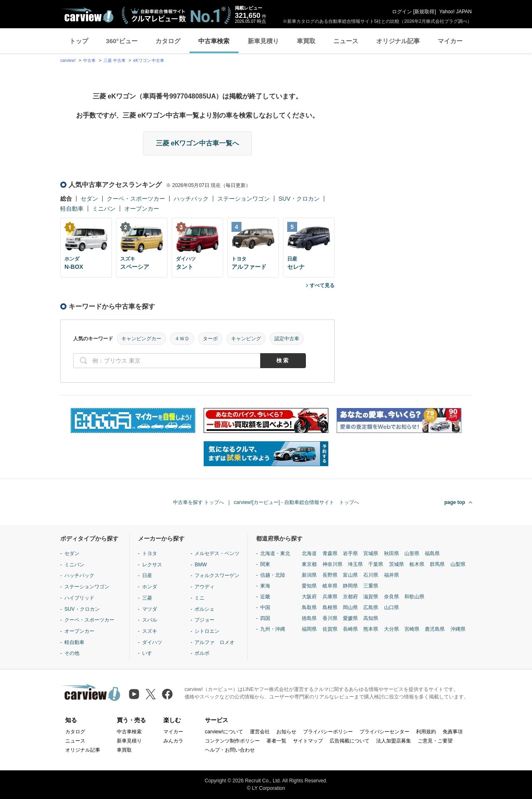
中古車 (89, 60)
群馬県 (437, 564)
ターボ (210, 339)
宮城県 (371, 553)
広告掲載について (350, 741)
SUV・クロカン (299, 199)
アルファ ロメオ (214, 642)
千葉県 (376, 564)
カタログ (168, 41)
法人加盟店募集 (394, 741)
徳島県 (309, 618)
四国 (265, 618)
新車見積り (263, 41)
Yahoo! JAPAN (456, 12)
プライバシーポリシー (328, 732)
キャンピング (246, 339)
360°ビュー (122, 41)
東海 (265, 586)
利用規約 (426, 732)
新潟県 (309, 575)
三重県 (371, 586)
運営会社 (260, 732)
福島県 (432, 553)
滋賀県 (371, 597)
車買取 (306, 41)
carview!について (224, 732)
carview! (68, 60)
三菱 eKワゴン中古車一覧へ (198, 143)
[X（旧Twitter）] (151, 694)
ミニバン (104, 209)
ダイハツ (152, 642)
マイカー (450, 41)
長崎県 (350, 629)
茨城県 (397, 564)
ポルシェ (204, 609)
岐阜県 (330, 586)
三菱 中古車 (115, 60)
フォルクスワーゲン (217, 575)
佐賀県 (330, 629)
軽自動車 (72, 209)
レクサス (152, 565)
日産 (147, 575)
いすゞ (150, 653)
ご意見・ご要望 (435, 741)
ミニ (199, 598)
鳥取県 (309, 607)
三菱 (147, 598)
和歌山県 (414, 597)
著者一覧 (276, 741)
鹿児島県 (435, 629)
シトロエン (207, 631)
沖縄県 (458, 629)
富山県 (350, 575)
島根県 (330, 607)
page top (455, 502)
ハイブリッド (79, 598)
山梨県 (458, 564)
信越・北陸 (273, 575)
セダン (89, 199)
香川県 (330, 618)
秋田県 (392, 553)
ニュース (346, 41)
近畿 (265, 597)
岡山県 (350, 607)
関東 (265, 564)
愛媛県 (350, 618)
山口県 (392, 607)
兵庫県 (330, 597)
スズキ (150, 631)
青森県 (330, 553)
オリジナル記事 (398, 41)
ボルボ (202, 653)
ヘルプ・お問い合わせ (230, 750)
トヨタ (150, 553)
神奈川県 (332, 564)
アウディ (204, 587)
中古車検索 (214, 41)
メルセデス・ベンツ (217, 553)
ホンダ (150, 587)
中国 (265, 607)
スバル (150, 620)
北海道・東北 (275, 553)
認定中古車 (287, 339)
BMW (201, 565)
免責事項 (453, 732)
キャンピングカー (141, 339)
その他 (72, 653)
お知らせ (286, 732)
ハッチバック (191, 199)
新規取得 (424, 12)
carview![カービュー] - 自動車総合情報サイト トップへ (297, 502)
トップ (79, 41)
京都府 (350, 597)
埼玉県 (355, 564)
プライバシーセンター (384, 732)
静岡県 (350, 586)
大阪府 (309, 597)
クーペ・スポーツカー (136, 199)
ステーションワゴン (244, 199)
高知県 (371, 618)
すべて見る (322, 285)
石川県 (371, 575)
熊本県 (371, 629)
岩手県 (350, 553)
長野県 (330, 575)
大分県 (392, 629)
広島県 (371, 607)
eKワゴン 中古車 (149, 60)
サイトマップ (308, 741)
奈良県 (392, 597)
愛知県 (309, 586)
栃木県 (417, 564)
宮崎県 (412, 629)
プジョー (204, 620)
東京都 (309, 564)
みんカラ (173, 741)
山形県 (412, 553)
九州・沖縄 (273, 629)
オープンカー (142, 209)
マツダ (150, 609)
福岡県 (309, 629)
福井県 (392, 575)
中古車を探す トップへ (198, 502)
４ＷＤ (182, 339)
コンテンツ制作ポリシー (232, 741)
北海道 (309, 553)
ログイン (402, 12)
